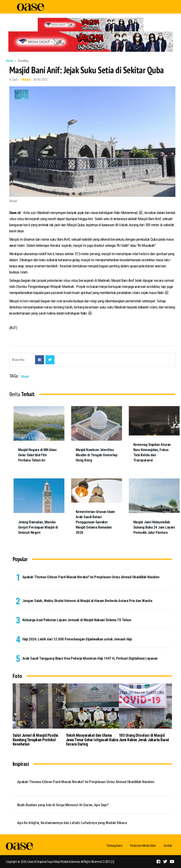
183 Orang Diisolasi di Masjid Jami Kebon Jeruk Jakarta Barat (144, 737)
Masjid (26, 80)
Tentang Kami (114, 846)
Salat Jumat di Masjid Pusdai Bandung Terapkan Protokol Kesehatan (35, 740)
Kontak (168, 846)
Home (10, 61)
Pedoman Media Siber (143, 846)
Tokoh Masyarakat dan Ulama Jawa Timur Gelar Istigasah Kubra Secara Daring (92, 740)
